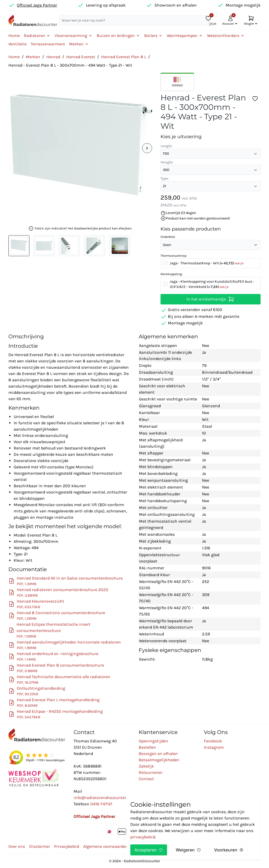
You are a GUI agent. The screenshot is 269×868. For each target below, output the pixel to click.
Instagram (214, 747)
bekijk (239, 263)
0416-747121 (101, 804)
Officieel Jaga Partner (37, 5)
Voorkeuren (229, 850)
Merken (33, 57)
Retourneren (151, 772)
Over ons (17, 846)
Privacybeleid (67, 846)
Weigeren (188, 850)
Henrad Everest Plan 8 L (124, 57)
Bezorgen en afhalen (158, 754)
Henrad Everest (81, 57)
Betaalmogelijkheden (159, 760)
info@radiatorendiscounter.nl (102, 798)
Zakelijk (146, 766)
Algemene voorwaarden (106, 846)
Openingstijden (153, 741)
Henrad (53, 57)
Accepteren (149, 850)
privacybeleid (143, 837)
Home (14, 36)
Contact (146, 779)
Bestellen (147, 747)
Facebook (213, 741)
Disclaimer (40, 846)
